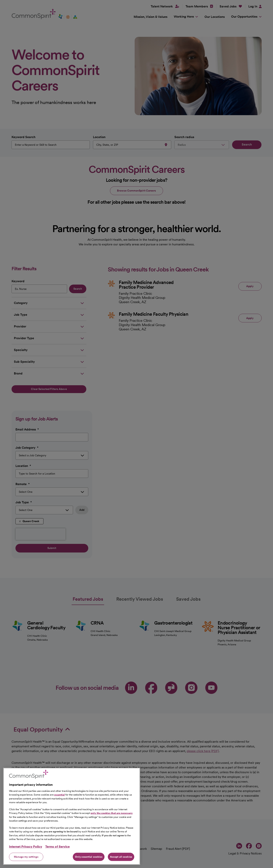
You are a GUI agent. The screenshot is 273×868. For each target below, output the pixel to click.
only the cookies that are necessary (112, 833)
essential (59, 815)
